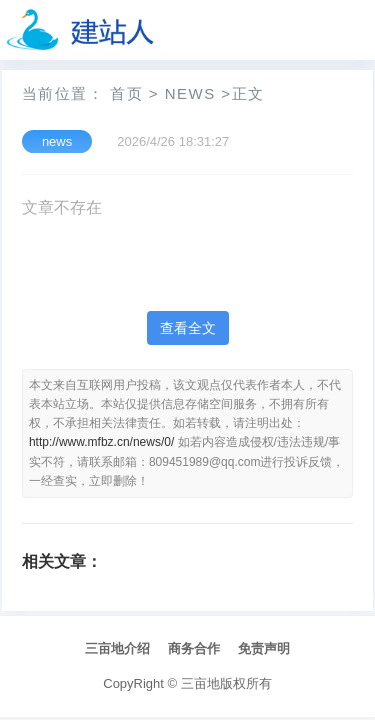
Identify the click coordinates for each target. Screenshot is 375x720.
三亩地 (200, 683)
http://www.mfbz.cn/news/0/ (101, 442)
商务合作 (194, 648)
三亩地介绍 (117, 648)
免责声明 (264, 648)
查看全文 (188, 328)
